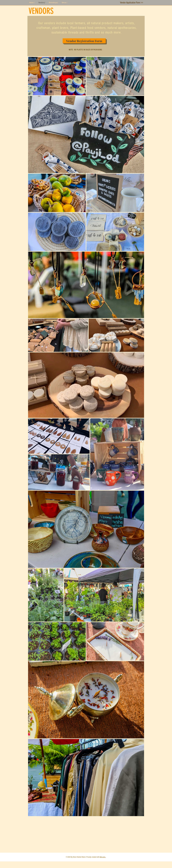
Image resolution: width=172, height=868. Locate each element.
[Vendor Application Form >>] (132, 3)
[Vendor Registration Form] (84, 41)
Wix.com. (103, 857)
